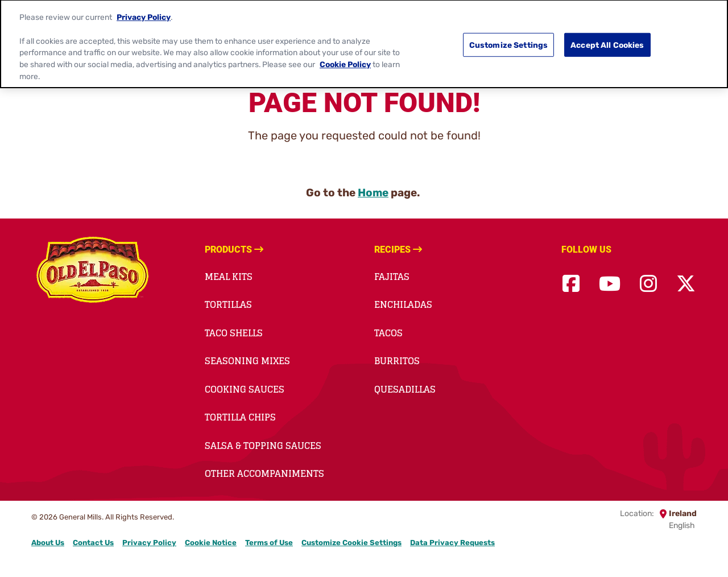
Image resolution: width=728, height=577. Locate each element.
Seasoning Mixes (247, 361)
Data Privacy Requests (452, 543)
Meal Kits (229, 277)
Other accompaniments (264, 473)
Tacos (388, 333)
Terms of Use (269, 543)
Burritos (397, 361)
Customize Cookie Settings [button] (351, 543)
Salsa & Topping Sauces (263, 446)
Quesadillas (405, 389)
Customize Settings (509, 39)
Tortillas (228, 304)
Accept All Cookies (607, 39)
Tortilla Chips (240, 417)
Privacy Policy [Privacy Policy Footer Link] (149, 543)
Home (373, 193)
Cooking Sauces (245, 389)
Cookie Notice (211, 543)
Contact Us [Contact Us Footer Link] (93, 543)
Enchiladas (403, 304)
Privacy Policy (144, 12)
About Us (48, 543)
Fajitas (392, 277)
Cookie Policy (345, 59)
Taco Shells (234, 333)
